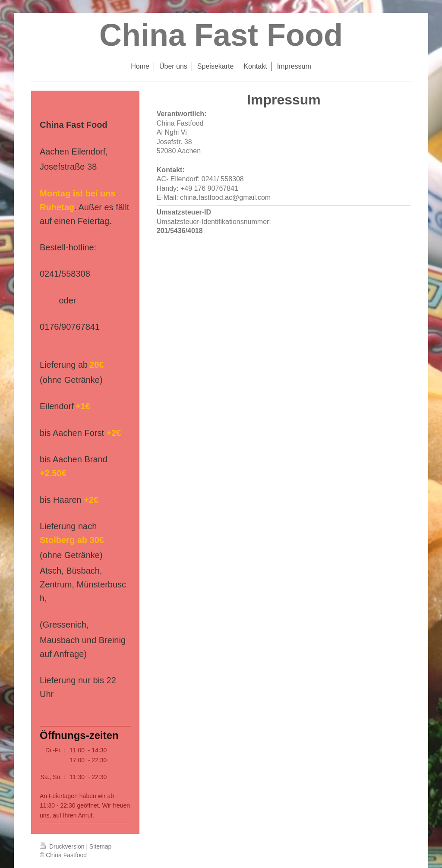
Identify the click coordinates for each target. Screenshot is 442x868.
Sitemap (100, 846)
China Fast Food (221, 35)
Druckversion (63, 846)
